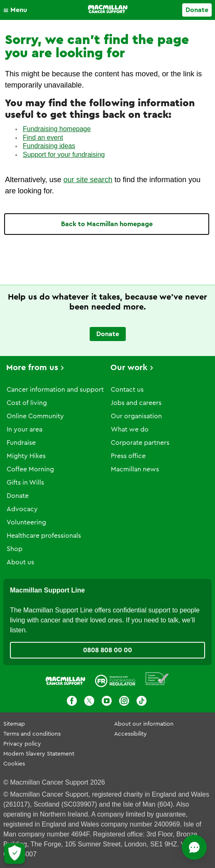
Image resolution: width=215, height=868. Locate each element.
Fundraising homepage (57, 129)
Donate (18, 496)
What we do (130, 429)
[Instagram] (124, 701)
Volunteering (26, 522)
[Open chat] (194, 847)
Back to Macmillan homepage (107, 224)
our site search (88, 180)
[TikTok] (142, 701)
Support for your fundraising (64, 155)
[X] (89, 701)
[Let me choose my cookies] (15, 853)
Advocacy (22, 509)
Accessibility (131, 734)
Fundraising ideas (49, 146)
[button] (17, 10)
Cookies (14, 764)
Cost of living (27, 403)
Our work (129, 368)
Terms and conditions (32, 734)
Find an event (43, 138)
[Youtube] (107, 701)
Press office (128, 456)
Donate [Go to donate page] (197, 10)
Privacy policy (22, 744)
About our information (144, 724)
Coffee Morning (30, 469)
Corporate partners (140, 443)
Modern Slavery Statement (39, 754)
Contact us (127, 390)
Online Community (35, 416)
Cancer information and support (55, 390)
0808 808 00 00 (107, 650)
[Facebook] (72, 701)
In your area (24, 429)
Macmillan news (135, 469)
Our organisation (136, 416)
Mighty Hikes (26, 456)
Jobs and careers (136, 403)
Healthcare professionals (44, 536)
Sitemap (14, 724)
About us (20, 562)
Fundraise (21, 443)
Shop (15, 549)
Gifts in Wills (25, 483)
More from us (32, 368)
